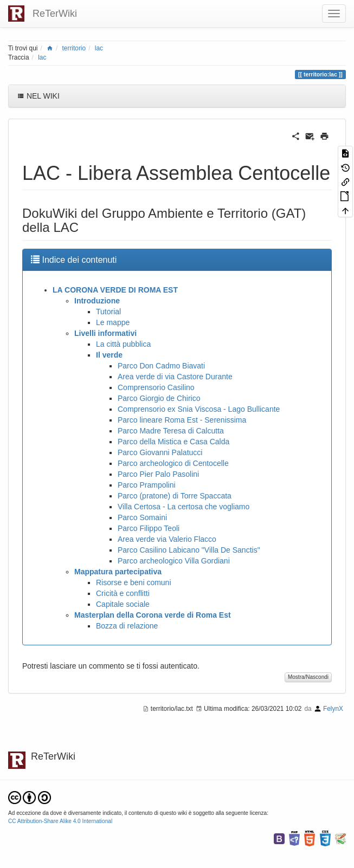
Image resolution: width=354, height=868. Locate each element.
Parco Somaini (142, 517)
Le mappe (113, 322)
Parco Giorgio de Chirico (159, 398)
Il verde (109, 355)
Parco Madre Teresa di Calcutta (171, 431)
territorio (74, 48)
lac (99, 48)
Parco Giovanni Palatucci (160, 452)
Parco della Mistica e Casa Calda (173, 442)
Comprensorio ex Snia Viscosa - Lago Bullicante (199, 409)
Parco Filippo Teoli (149, 528)
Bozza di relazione (127, 626)
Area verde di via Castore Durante (175, 377)
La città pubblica (123, 344)
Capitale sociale (123, 604)
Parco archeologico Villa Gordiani (174, 561)
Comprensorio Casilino (156, 387)
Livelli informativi (105, 333)
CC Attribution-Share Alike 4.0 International (60, 821)
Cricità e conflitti (123, 593)
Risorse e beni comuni (134, 582)
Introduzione (97, 301)
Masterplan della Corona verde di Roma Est (153, 615)
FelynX (333, 709)
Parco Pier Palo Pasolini (158, 474)
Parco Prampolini (147, 485)
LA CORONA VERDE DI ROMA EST (115, 290)
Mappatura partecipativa (118, 572)
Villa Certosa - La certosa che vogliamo (184, 507)
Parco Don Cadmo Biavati (161, 366)
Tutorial (108, 312)
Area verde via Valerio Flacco (167, 539)
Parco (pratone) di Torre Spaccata (175, 496)
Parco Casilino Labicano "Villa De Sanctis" (189, 550)
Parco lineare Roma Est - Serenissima (182, 420)
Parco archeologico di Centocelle (173, 463)
